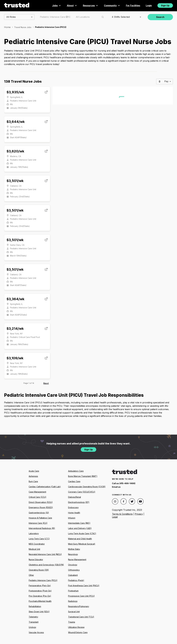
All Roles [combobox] (11, 17)
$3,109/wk (15, 358)
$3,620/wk (15, 151)
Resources (91, 5)
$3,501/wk (15, 181)
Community (112, 5)
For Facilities (133, 5)
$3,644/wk (16, 122)
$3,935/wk (15, 92)
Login (149, 5)
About (72, 5)
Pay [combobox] (166, 81)
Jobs (57, 5)
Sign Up (165, 5)
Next (46, 383)
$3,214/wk (15, 329)
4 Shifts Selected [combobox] (121, 17)
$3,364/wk (15, 299)
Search (160, 17)
